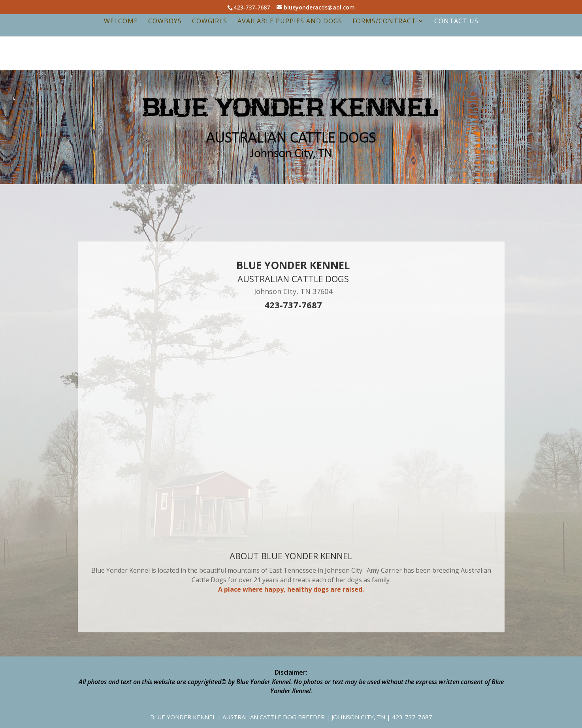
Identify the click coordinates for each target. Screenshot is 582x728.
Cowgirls (210, 22)
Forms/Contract (384, 22)
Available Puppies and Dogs (290, 22)
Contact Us (456, 22)
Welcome (121, 22)
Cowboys (165, 22)
